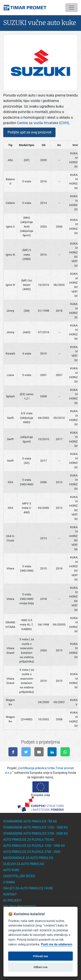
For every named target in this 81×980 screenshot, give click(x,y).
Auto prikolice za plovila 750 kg (29, 840)
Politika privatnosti (19, 907)
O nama (9, 882)
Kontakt (10, 894)
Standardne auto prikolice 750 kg (30, 821)
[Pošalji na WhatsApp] (65, 752)
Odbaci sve (40, 972)
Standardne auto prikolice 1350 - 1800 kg (36, 827)
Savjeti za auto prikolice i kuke (28, 888)
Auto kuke (11, 870)
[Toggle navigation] (71, 8)
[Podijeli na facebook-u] (13, 752)
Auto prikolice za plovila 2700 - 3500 (32, 852)
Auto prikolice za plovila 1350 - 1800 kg (34, 846)
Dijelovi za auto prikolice (24, 864)
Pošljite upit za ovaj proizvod (29, 132)
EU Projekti (12, 900)
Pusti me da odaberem (56, 949)
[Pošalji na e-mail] (39, 752)
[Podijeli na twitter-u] (26, 752)
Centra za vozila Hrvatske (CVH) (43, 123)
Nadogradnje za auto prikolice (28, 858)
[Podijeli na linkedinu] (52, 752)
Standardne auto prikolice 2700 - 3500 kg (36, 834)
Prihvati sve (40, 961)
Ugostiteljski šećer (19, 876)
